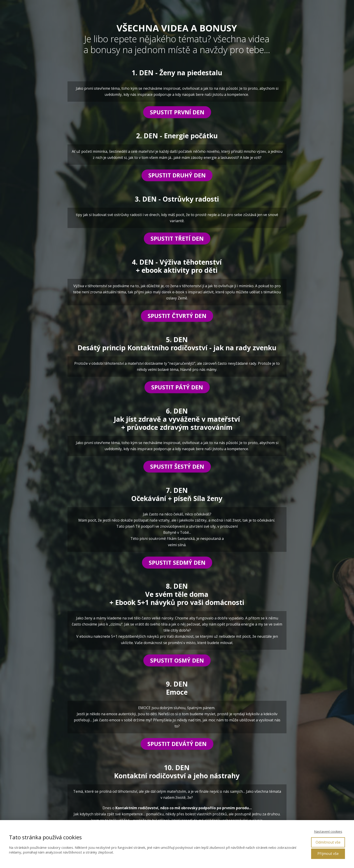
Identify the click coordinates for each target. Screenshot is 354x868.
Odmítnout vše (328, 842)
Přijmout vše (328, 854)
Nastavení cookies (328, 831)
